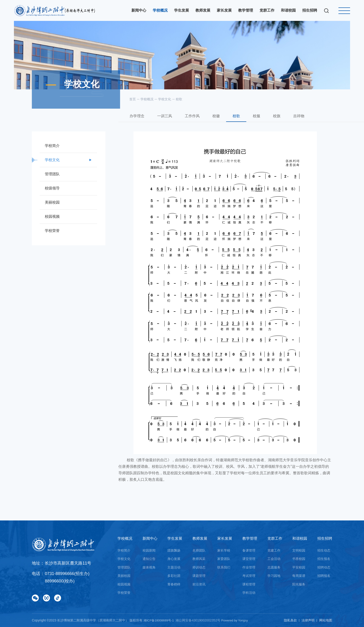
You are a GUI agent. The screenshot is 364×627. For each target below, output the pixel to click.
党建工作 (274, 550)
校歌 (179, 99)
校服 (266, 122)
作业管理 (249, 567)
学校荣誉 (124, 593)
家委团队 (224, 559)
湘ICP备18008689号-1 (160, 620)
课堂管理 (249, 559)
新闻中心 (150, 538)
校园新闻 (149, 550)
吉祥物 (313, 122)
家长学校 (224, 550)
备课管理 (249, 550)
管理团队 (124, 567)
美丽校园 (124, 576)
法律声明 (308, 620)
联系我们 (224, 567)
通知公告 (149, 559)
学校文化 (165, 99)
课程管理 (249, 584)
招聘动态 (324, 567)
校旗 (289, 122)
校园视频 (124, 584)
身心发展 (174, 559)
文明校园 (299, 550)
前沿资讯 (199, 584)
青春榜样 (174, 584)
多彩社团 (174, 576)
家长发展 (225, 538)
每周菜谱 (299, 576)
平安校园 (299, 567)
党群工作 (275, 538)
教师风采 (199, 559)
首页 (133, 99)
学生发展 (175, 538)
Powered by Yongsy (238, 620)
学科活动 (249, 593)
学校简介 (124, 550)
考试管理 (249, 576)
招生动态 (324, 550)
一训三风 (166, 122)
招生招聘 (325, 538)
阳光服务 (299, 584)
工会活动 (274, 559)
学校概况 (147, 99)
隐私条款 (290, 620)
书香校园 (299, 559)
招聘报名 (324, 576)
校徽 (222, 122)
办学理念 (136, 122)
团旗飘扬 (174, 550)
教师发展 (200, 538)
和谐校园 (300, 538)
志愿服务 (274, 567)
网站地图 (326, 620)
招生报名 (324, 559)
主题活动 (174, 567)
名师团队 (199, 550)
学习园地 (274, 576)
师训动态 (199, 567)
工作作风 (196, 122)
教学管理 (250, 538)
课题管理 (199, 576)
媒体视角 (149, 567)
